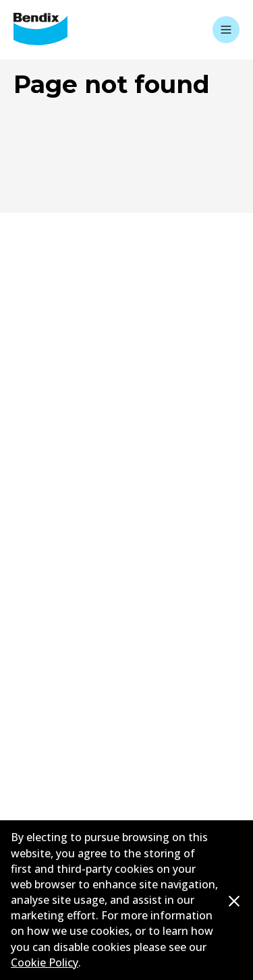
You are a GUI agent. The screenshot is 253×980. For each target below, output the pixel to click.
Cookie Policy (45, 962)
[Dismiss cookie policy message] (234, 901)
